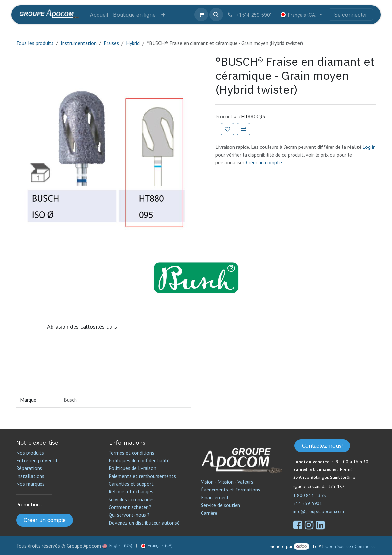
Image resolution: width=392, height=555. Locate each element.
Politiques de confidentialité (139, 460)
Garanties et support (131, 484)
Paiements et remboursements (142, 476)
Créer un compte (45, 520)
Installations (30, 476)
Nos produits (30, 453)
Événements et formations (231, 490)
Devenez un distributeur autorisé (145, 523)
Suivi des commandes (132, 499)
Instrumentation (79, 43)
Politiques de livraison (132, 468)
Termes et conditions (131, 453)
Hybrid (133, 43)
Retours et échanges (131, 491)
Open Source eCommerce (351, 546)
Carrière (209, 513)
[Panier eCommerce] (201, 15)
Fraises (111, 43)
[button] (216, 15)
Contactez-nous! (322, 446)
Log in (369, 147)
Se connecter (351, 15)
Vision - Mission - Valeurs (227, 482)
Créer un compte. (264, 162)
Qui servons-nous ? (129, 515)
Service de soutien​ (220, 505)
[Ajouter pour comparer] (244, 129)
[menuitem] (99, 15)
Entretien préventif (37, 460)
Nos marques (30, 484)
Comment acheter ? (130, 507)
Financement (215, 497)
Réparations (29, 468)
